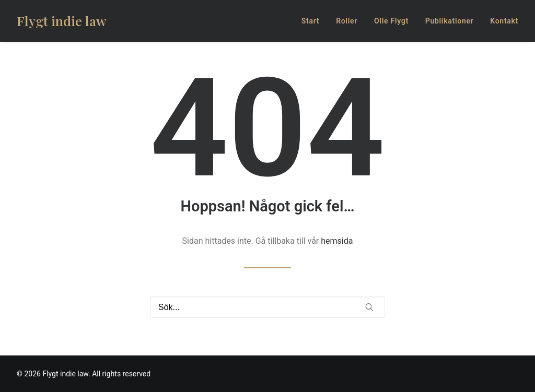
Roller (347, 21)
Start (310, 21)
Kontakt (504, 21)
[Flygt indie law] (62, 21)
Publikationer (450, 21)
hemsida (337, 241)
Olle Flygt (391, 21)
